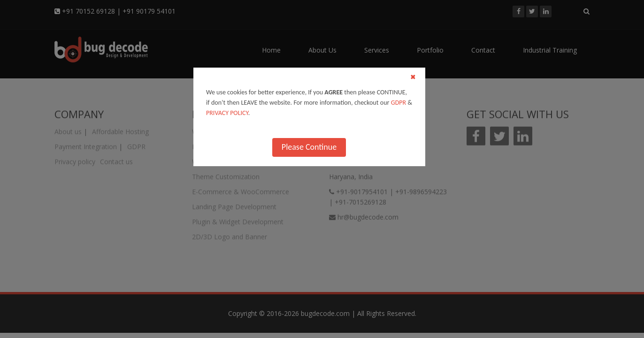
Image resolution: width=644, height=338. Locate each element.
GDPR (399, 103)
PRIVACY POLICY (227, 113)
